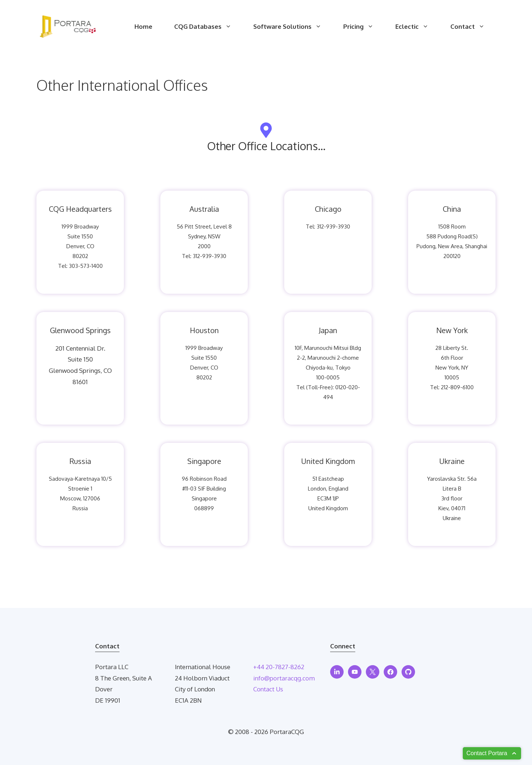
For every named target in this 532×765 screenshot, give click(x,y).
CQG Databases (208, 27)
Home (143, 26)
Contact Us (268, 689)
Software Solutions (293, 27)
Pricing (364, 27)
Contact (473, 27)
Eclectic (417, 27)
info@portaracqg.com (284, 678)
